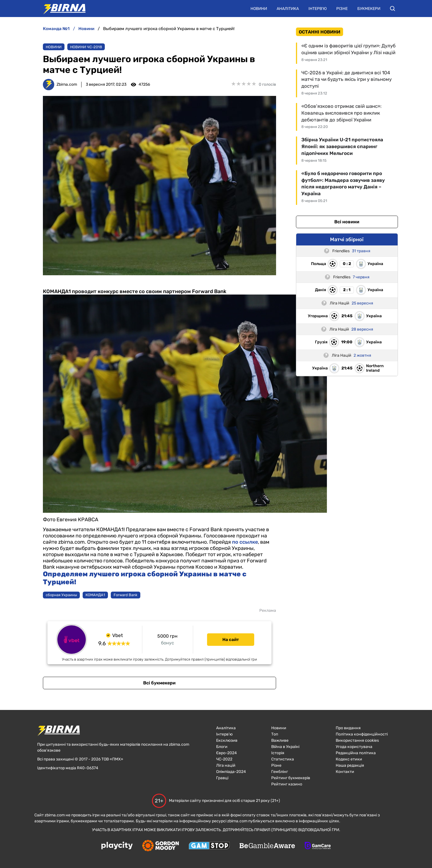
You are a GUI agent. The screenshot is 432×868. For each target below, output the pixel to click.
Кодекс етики (349, 759)
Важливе (280, 740)
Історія (278, 753)
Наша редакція (350, 765)
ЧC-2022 (224, 759)
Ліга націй (226, 765)
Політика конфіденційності (362, 734)
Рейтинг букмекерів (291, 778)
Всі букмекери (159, 683)
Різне (342, 9)
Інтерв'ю (318, 9)
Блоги (222, 747)
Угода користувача (354, 747)
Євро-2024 (227, 753)
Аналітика (288, 9)
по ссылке (245, 542)
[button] (393, 9)
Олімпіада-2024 (231, 772)
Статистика (283, 759)
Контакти (345, 772)
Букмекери (369, 9)
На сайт (231, 640)
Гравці (222, 778)
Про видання (348, 728)
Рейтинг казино (287, 784)
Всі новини (347, 222)
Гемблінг (280, 772)
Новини (259, 9)
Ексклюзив (227, 740)
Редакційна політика (356, 753)
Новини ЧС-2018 (86, 47)
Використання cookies (357, 740)
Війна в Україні (285, 747)
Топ (275, 734)
